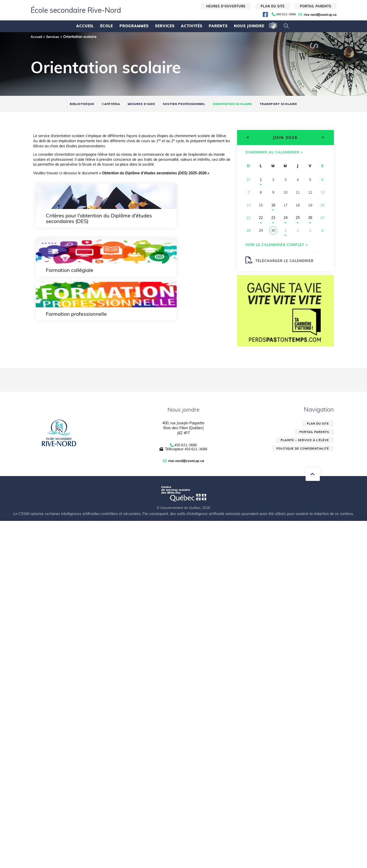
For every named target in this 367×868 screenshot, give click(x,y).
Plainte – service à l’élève (303, 445)
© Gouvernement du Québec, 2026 (183, 511)
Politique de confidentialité (301, 454)
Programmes (134, 26)
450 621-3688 (196, 453)
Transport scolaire (290, 105)
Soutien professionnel (184, 105)
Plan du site (273, 6)
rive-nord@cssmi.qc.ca (320, 15)
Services (165, 26)
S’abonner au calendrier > (277, 154)
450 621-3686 (286, 14)
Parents (218, 26)
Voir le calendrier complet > (279, 247)
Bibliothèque (70, 105)
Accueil (85, 26)
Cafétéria (102, 105)
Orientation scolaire (238, 105)
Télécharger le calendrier (282, 263)
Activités (192, 26)
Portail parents (316, 6)
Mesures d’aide (136, 105)
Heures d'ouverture (226, 6)
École (107, 26)
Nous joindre (249, 26)
